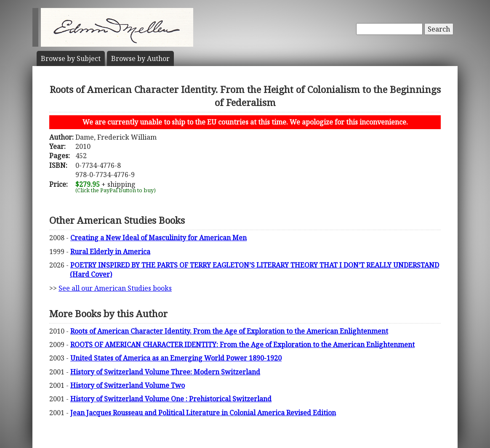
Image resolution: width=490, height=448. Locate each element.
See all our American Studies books (115, 288)
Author (140, 58)
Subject (71, 58)
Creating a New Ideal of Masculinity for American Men (158, 238)
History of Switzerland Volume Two (128, 385)
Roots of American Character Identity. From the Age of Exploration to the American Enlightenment (229, 331)
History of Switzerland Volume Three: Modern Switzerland (165, 372)
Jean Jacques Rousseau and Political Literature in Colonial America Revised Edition (203, 413)
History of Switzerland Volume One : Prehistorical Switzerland (171, 399)
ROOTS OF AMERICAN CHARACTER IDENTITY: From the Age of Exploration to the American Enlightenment (242, 345)
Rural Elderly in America (110, 252)
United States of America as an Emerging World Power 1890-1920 (176, 358)
